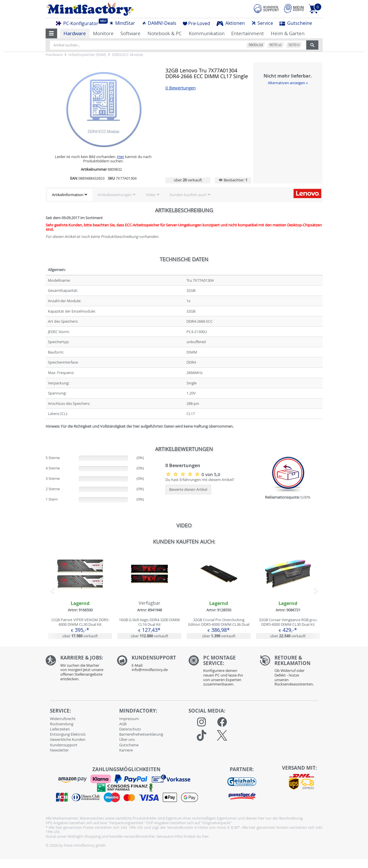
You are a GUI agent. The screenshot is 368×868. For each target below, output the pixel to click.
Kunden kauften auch (188, 195)
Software (130, 33)
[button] (52, 33)
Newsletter (59, 750)
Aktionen (231, 23)
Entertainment (247, 33)
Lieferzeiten (60, 729)
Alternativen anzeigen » (288, 83)
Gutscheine (296, 23)
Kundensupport (64, 745)
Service (262, 23)
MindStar (122, 23)
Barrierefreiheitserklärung (141, 734)
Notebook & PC (165, 33)
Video (151, 195)
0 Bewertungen (181, 88)
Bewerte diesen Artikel (188, 489)
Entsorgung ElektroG (68, 734)
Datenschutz (130, 729)
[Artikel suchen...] (178, 45)
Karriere (126, 750)
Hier (121, 157)
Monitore (103, 33)
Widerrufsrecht (63, 719)
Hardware (75, 33)
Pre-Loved (196, 23)
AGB (123, 724)
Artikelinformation (68, 195)
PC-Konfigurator (79, 22)
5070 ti (294, 45)
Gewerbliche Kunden (68, 739)
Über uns (127, 739)
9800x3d (256, 45)
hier (205, 836)
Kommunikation (207, 33)
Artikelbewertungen (115, 195)
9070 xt (275, 45)
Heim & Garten (288, 33)
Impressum (129, 719)
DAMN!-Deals (159, 23)
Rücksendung (62, 724)
